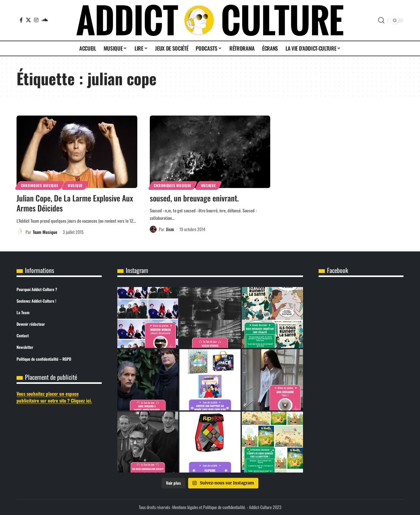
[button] (381, 20)
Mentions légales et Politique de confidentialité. (209, 507)
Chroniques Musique (40, 185)
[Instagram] (36, 20)
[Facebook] (21, 20)
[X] (28, 20)
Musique (75, 185)
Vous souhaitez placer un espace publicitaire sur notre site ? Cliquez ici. (54, 397)
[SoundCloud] (45, 20)
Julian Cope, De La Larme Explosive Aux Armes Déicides (75, 203)
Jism (170, 229)
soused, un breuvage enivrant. (194, 198)
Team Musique (45, 232)
